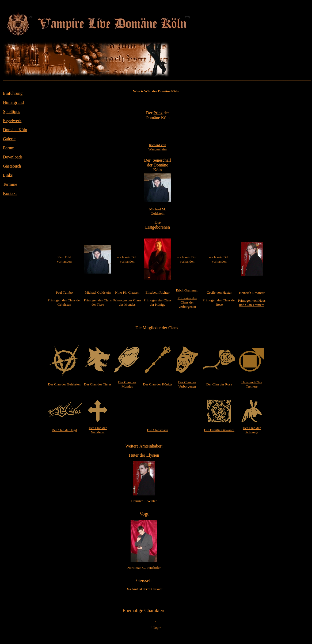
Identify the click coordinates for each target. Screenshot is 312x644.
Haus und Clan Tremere (252, 384)
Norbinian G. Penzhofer (144, 568)
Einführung (13, 93)
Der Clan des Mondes (127, 384)
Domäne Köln (15, 130)
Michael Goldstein (98, 292)
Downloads (13, 157)
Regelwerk (12, 121)
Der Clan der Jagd (64, 430)
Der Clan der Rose (219, 384)
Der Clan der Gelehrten (64, 384)
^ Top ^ (156, 628)
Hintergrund (13, 102)
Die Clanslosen (157, 430)
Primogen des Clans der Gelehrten (64, 302)
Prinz (158, 113)
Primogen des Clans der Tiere (98, 302)
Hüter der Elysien (144, 455)
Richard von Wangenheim (158, 147)
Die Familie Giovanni (219, 430)
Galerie (9, 139)
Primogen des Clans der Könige (158, 302)
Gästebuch (12, 166)
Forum (9, 148)
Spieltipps (12, 111)
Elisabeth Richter (158, 292)
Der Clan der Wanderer (98, 430)
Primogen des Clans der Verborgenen (187, 302)
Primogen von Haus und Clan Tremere (252, 303)
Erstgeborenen (158, 227)
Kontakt (10, 193)
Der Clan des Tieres (98, 384)
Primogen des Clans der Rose (219, 302)
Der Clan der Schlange (252, 430)
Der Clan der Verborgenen (187, 384)
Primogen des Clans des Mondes (127, 302)
